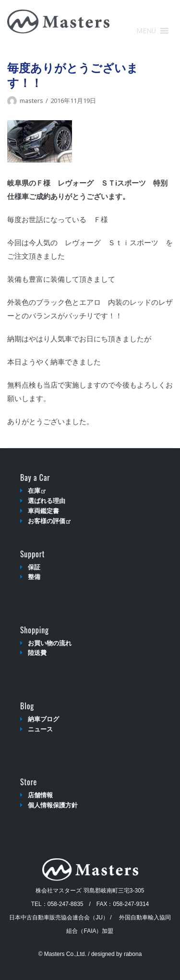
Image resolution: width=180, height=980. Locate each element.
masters (31, 101)
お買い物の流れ (50, 643)
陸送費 (37, 653)
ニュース (40, 729)
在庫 (37, 491)
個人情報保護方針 (53, 805)
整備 (34, 577)
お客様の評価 (49, 521)
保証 (34, 567)
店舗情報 (40, 795)
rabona (133, 954)
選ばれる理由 (47, 501)
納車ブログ (43, 719)
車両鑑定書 (43, 511)
